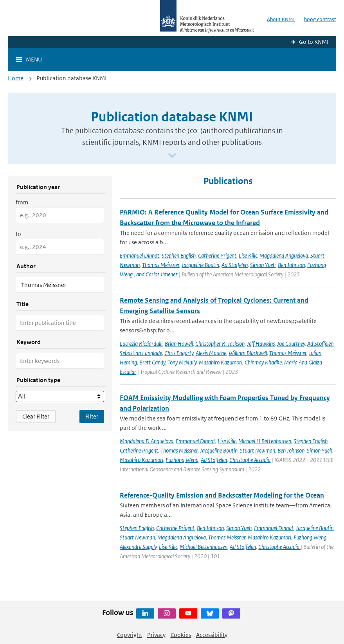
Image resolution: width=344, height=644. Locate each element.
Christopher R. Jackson (220, 344)
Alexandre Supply (138, 547)
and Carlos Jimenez (158, 274)
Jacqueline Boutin (200, 265)
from (22, 202)
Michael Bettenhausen (204, 547)
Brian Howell (179, 344)
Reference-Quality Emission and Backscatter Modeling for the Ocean (222, 495)
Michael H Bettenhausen (265, 441)
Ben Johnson (291, 265)
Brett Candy (152, 362)
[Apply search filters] (92, 417)
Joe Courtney (291, 344)
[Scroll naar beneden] (172, 156)
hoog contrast (320, 19)
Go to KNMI (314, 42)
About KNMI (281, 19)
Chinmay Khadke (263, 362)
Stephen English (179, 255)
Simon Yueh (263, 265)
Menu (34, 59)
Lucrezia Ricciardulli (141, 344)
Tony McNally (182, 362)
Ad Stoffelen (235, 265)
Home (16, 78)
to (18, 234)
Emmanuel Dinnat (140, 255)
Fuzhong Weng (182, 460)
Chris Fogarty (179, 353)
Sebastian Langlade (141, 353)
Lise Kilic (248, 255)
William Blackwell (248, 353)
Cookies (181, 635)
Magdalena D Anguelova (147, 441)
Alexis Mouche (211, 353)
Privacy (156, 635)
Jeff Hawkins (261, 344)
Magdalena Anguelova (284, 255)
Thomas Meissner (161, 265)
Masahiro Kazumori (221, 362)
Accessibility (212, 635)
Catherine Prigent (217, 255)
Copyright (130, 635)
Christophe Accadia (250, 460)
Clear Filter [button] (36, 416)
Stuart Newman (258, 450)
